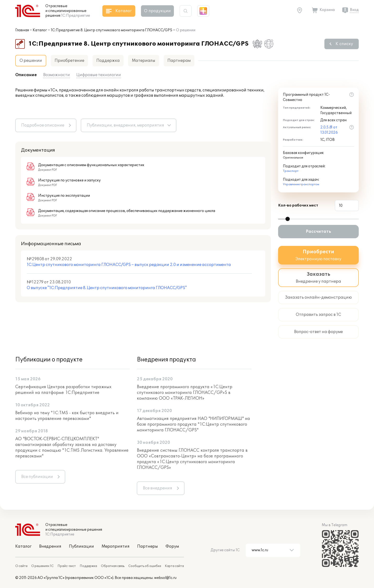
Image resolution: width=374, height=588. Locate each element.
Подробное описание (43, 125)
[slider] (288, 219)
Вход (354, 10)
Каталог (40, 30)
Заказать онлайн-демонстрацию (318, 297)
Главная (22, 30)
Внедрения (50, 546)
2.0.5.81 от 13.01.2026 (329, 130)
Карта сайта (174, 566)
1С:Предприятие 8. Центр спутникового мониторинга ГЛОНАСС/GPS (112, 30)
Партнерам (179, 61)
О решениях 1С (42, 566)
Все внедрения (158, 488)
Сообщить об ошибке (145, 566)
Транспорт (291, 171)
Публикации (81, 546)
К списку (344, 44)
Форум (172, 546)
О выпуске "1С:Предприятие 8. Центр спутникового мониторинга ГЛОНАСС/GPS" (107, 288)
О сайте (21, 566)
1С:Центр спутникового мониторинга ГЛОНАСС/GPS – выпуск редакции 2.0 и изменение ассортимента (129, 265)
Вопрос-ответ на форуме (318, 332)
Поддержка (108, 61)
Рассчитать (318, 232)
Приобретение (69, 61)
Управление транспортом (301, 184)
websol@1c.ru (165, 578)
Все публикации (37, 477)
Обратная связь (113, 566)
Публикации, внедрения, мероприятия (125, 125)
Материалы (144, 61)
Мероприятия (116, 546)
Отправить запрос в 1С (318, 315)
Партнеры (148, 546)
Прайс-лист (67, 566)
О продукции (157, 11)
